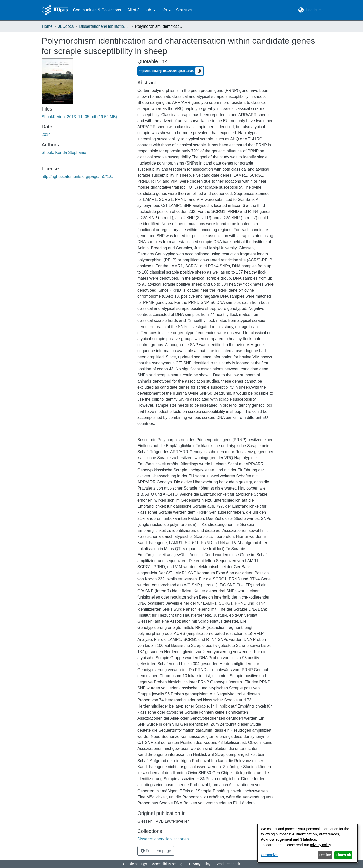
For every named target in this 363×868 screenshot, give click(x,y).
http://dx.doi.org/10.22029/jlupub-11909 (167, 71)
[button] (301, 10)
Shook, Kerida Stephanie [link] (64, 153)
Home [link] (47, 26)
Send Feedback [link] (228, 864)
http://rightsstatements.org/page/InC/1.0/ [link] (78, 177)
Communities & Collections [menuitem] (97, 10)
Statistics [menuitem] (184, 10)
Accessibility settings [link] (168, 864)
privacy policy (321, 845)
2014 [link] (46, 135)
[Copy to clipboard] (199, 71)
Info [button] (164, 10)
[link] (79, 117)
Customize (269, 855)
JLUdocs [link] (66, 26)
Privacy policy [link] (200, 864)
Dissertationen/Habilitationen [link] (104, 26)
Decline (325, 855)
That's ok (343, 855)
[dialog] (308, 843)
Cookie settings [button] (135, 864)
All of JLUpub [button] (139, 10)
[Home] (55, 10)
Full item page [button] (156, 851)
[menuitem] (141, 10)
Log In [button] (312, 10)
